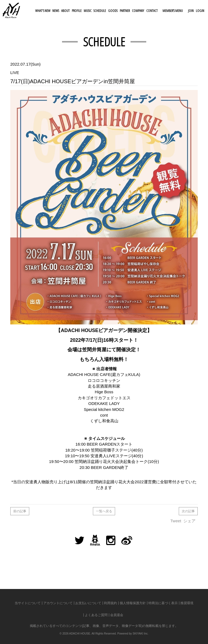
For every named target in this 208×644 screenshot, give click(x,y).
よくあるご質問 (96, 615)
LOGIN (200, 11)
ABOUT (65, 11)
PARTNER (125, 11)
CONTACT (152, 11)
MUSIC (88, 11)
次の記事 (188, 511)
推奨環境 (187, 603)
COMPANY (138, 11)
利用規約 (110, 603)
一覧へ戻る (104, 511)
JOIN (191, 11)
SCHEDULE (100, 11)
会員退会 (117, 615)
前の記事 (20, 511)
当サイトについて (28, 603)
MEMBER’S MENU (173, 11)
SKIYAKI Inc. (141, 634)
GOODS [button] (113, 11)
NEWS (56, 11)
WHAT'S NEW (43, 11)
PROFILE (77, 11)
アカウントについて (58, 603)
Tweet (176, 521)
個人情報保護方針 (133, 603)
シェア (189, 521)
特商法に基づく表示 (163, 603)
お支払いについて (88, 603)
